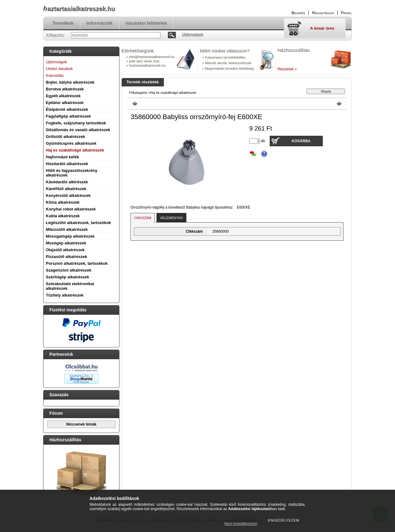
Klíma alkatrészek (63, 202)
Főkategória (138, 93)
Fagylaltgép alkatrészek (69, 116)
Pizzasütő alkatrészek (67, 257)
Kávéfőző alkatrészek (66, 189)
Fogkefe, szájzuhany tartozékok (76, 123)
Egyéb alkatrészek (63, 96)
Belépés (298, 13)
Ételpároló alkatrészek (67, 109)
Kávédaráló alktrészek (67, 182)
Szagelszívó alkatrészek (69, 270)
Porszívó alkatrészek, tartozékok (77, 263)
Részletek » (287, 69)
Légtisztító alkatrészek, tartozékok (79, 223)
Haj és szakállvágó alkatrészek (75, 150)
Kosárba (301, 141)
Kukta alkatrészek (63, 216)
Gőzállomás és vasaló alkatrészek (78, 130)
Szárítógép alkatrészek (68, 277)
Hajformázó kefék (63, 157)
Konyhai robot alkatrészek (71, 209)
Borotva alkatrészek (65, 89)
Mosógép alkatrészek (66, 243)
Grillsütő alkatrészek (66, 137)
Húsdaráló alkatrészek (67, 164)
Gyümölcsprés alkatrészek (71, 143)
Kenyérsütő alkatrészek (68, 195)
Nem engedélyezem (241, 524)
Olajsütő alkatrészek (65, 250)
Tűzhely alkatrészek (65, 295)
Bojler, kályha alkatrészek (70, 82)
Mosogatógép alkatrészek (70, 236)
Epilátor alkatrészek (65, 103)
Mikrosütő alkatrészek (67, 229)
